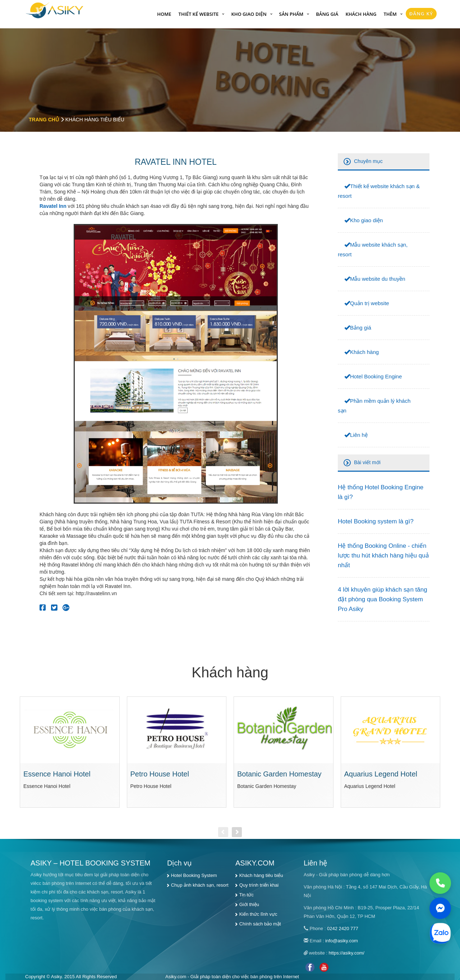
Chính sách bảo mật (260, 924)
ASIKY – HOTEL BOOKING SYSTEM (90, 863)
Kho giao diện (249, 14)
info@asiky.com (342, 941)
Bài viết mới (367, 462)
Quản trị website (370, 303)
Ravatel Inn (53, 206)
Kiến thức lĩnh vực (258, 914)
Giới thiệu (249, 904)
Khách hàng (361, 14)
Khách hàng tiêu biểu (261, 875)
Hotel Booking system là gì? (376, 521)
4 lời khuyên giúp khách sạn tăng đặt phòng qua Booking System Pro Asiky (383, 599)
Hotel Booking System (194, 875)
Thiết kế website (199, 14)
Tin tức (246, 895)
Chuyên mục (368, 161)
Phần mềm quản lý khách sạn (374, 406)
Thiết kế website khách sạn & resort (379, 191)
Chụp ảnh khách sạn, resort (200, 885)
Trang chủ (44, 120)
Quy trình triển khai (259, 885)
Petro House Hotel (160, 774)
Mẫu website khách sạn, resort (373, 249)
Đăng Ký (421, 14)
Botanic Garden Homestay (279, 774)
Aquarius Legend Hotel (381, 774)
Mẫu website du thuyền (378, 279)
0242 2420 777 (343, 928)
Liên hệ (359, 435)
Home (164, 14)
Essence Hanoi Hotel (57, 774)
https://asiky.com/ (347, 953)
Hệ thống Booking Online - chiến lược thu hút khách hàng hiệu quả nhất (383, 556)
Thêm (390, 14)
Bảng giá (327, 14)
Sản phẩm (291, 14)
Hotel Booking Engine (376, 376)
